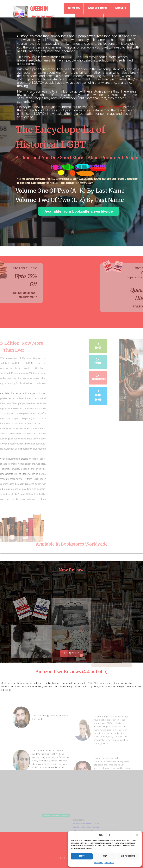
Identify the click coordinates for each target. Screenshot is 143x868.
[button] (137, 835)
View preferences (128, 856)
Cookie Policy (99, 863)
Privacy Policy (109, 863)
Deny (105, 856)
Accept (82, 856)
